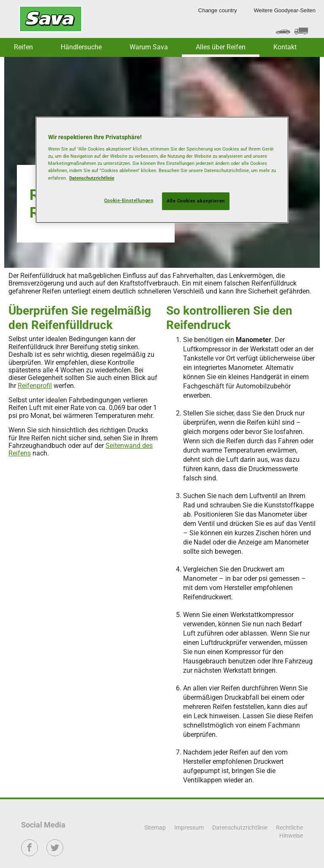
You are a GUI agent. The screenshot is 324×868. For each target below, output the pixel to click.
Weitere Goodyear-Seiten (285, 10)
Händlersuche (81, 47)
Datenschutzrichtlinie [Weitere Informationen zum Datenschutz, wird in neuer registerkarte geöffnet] (92, 178)
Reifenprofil (35, 386)
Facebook (30, 853)
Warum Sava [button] (149, 47)
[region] (162, 170)
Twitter (55, 853)
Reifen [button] (23, 47)
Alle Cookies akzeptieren (196, 201)
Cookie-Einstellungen (129, 200)
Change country (218, 10)
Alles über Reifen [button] (221, 47)
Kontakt (285, 47)
